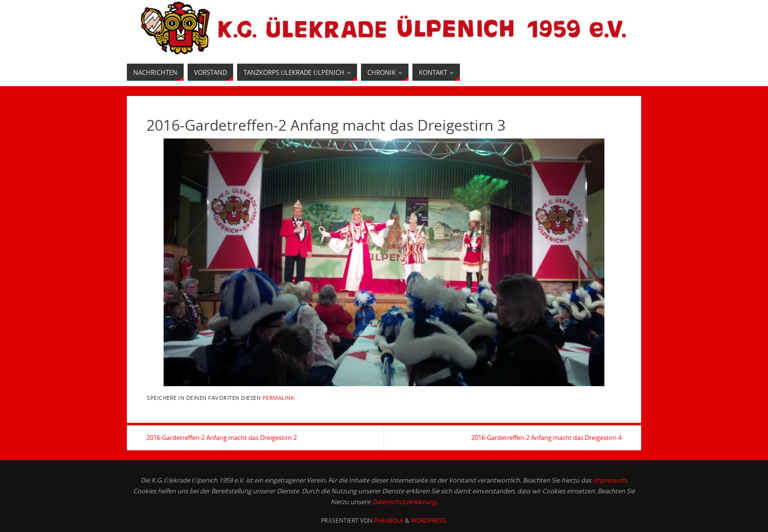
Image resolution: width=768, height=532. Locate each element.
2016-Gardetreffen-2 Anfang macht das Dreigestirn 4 (546, 438)
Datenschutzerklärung (404, 502)
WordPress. (429, 520)
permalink (279, 398)
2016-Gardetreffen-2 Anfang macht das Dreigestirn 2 (222, 438)
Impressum (609, 480)
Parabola (389, 520)
